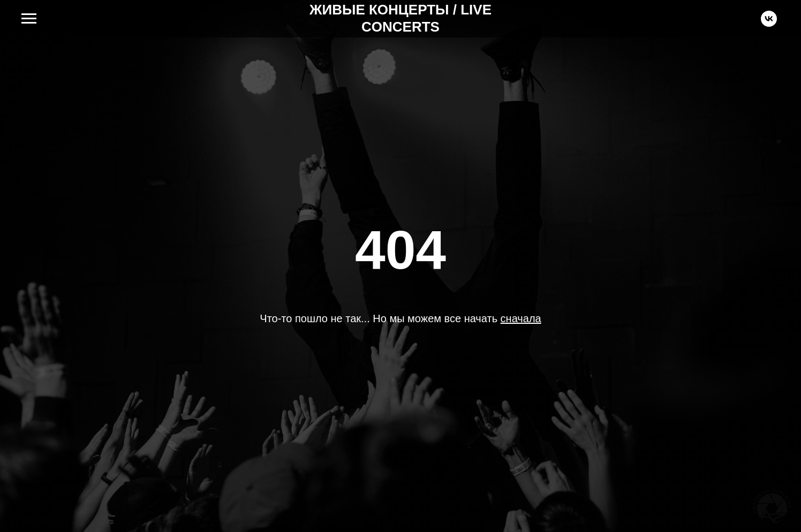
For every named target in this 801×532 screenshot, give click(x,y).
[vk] (769, 24)
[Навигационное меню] (29, 19)
